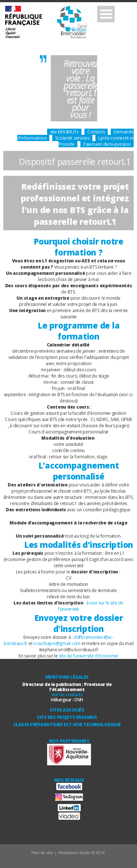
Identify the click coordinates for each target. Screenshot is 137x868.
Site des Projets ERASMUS (67, 717)
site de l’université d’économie (89, 656)
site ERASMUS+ (64, 132)
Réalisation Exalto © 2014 (81, 852)
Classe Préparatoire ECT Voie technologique (67, 725)
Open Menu (106, 14)
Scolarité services (72, 138)
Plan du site (42, 852)
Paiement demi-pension (107, 144)
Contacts (96, 132)
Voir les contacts (67, 695)
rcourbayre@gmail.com (57, 643)
